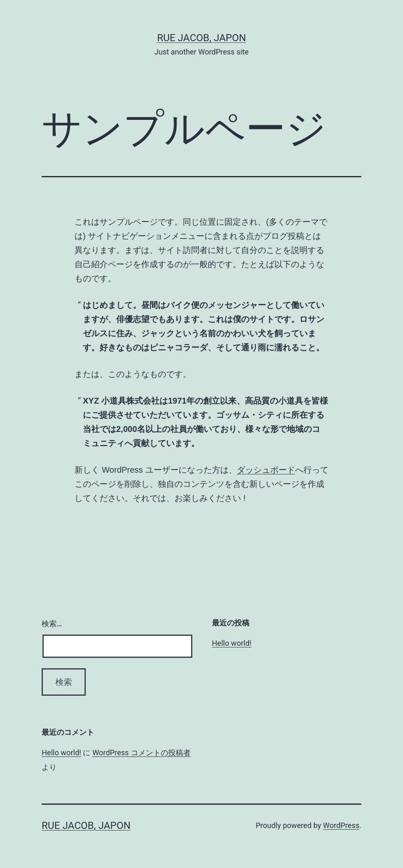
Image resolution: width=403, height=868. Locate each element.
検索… (52, 624)
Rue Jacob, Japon (201, 38)
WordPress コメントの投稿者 (142, 753)
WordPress (341, 825)
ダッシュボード (266, 470)
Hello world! (232, 643)
